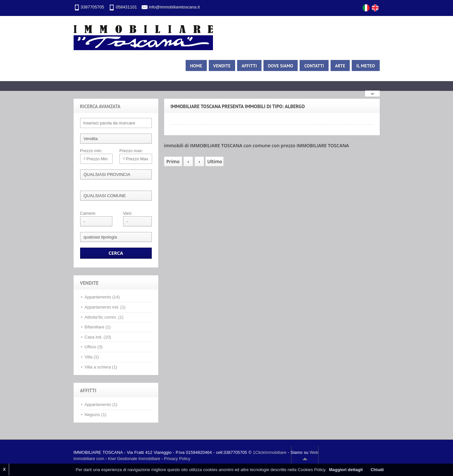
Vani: (128, 213)
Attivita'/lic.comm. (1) (104, 317)
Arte (340, 66)
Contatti (314, 66)
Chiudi (377, 470)
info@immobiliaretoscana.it (174, 7)
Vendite (222, 66)
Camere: (88, 213)
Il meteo (366, 66)
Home (196, 66)
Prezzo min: (91, 151)
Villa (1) (92, 357)
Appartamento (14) (102, 297)
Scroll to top (305, 459)
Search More (372, 94)
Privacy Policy (177, 459)
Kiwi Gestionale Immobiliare (134, 459)
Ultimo (215, 161)
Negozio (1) (96, 415)
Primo (173, 161)
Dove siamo (281, 66)
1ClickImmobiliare (270, 452)
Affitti (249, 66)
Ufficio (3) (94, 347)
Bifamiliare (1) (98, 327)
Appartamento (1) (101, 404)
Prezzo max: (131, 151)
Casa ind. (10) (98, 337)
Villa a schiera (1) (101, 367)
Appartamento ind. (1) (105, 307)
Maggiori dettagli (346, 470)
